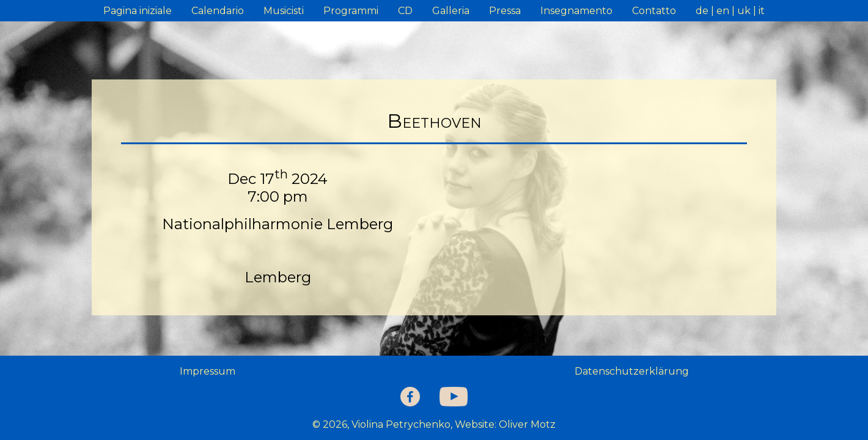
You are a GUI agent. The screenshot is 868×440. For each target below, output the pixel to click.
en (723, 11)
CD (405, 11)
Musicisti (284, 11)
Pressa (505, 11)
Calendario (218, 11)
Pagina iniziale (138, 11)
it (762, 11)
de (702, 11)
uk (744, 11)
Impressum (208, 371)
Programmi (351, 11)
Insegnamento (576, 11)
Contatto (654, 11)
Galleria (451, 11)
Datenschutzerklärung (632, 371)
